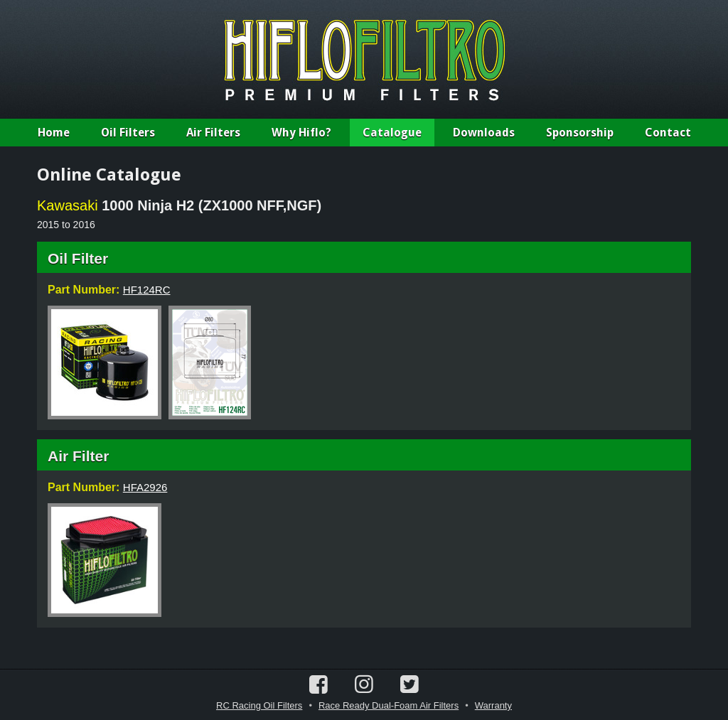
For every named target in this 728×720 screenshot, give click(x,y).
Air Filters (213, 133)
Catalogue (392, 133)
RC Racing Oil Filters (259, 705)
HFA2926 (145, 487)
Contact (668, 133)
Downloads (484, 133)
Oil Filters (128, 133)
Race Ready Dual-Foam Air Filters (389, 705)
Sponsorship (580, 133)
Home (54, 133)
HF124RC (147, 290)
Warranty (493, 705)
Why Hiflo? (301, 133)
